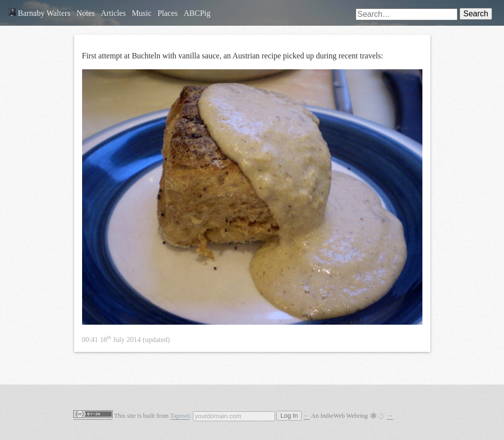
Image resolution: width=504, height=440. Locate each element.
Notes (85, 13)
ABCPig (197, 13)
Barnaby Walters (39, 13)
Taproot (180, 416)
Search (476, 14)
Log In (289, 416)
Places (167, 13)
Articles (114, 13)
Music (141, 13)
